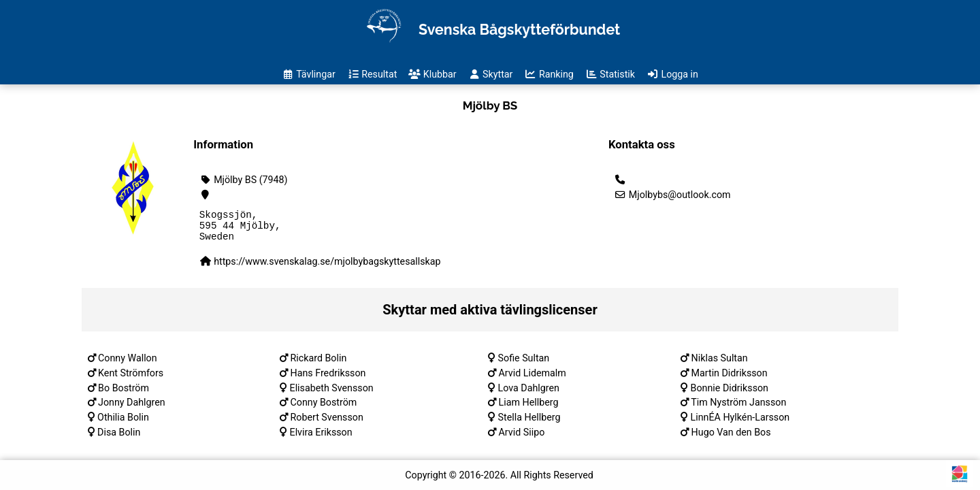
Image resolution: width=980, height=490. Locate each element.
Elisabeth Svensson (332, 394)
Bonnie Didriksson (730, 394)
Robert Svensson (327, 423)
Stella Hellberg (529, 423)
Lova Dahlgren (529, 394)
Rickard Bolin (319, 364)
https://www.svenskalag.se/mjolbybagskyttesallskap (327, 267)
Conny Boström (324, 408)
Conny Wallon (128, 364)
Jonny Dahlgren (132, 408)
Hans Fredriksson (328, 379)
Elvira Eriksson (321, 438)
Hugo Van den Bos (731, 438)
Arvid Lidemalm (533, 379)
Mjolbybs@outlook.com (673, 195)
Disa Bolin (119, 438)
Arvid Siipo (522, 438)
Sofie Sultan (524, 364)
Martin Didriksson (730, 379)
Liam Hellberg (529, 408)
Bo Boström (124, 394)
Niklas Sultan (720, 364)
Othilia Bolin (123, 423)
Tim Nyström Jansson (738, 408)
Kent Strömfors (131, 379)
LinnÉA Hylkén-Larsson (740, 423)
